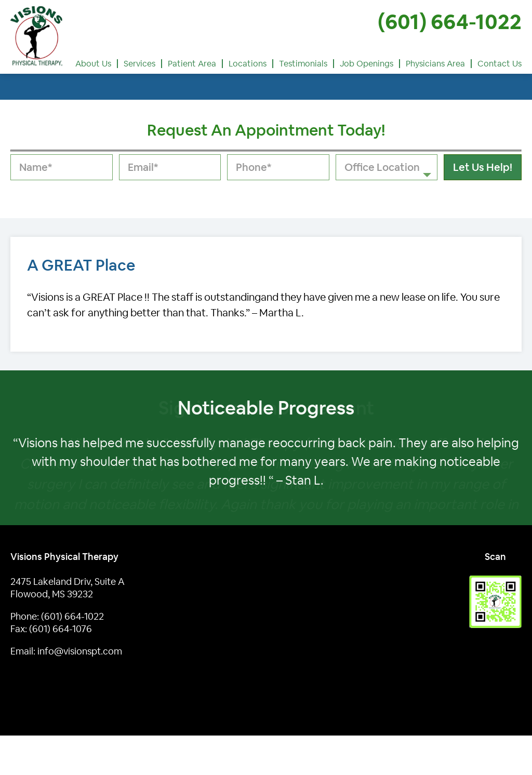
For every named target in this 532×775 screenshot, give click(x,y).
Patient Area (192, 64)
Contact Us (500, 64)
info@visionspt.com (80, 651)
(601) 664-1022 (450, 22)
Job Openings (367, 64)
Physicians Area (435, 64)
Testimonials (303, 64)
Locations (248, 64)
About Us (93, 64)
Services (139, 64)
